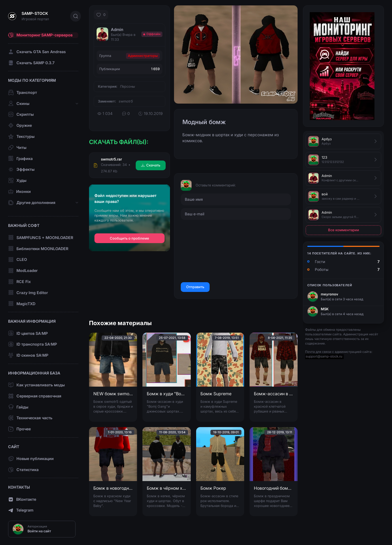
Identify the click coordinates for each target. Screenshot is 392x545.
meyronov (330, 294)
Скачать (151, 165)
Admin (117, 30)
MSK (325, 309)
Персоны (127, 86)
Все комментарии (344, 230)
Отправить (195, 287)
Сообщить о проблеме (129, 238)
